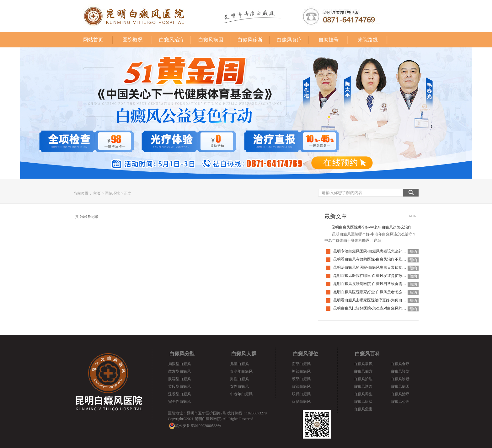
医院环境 (112, 193)
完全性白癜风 (179, 402)
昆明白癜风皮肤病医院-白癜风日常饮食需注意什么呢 (377, 284)
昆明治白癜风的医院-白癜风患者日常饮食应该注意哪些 (379, 267)
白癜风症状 (363, 402)
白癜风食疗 (289, 40)
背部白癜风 (301, 386)
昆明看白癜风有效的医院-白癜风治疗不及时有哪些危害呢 (381, 259)
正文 (128, 193)
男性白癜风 (239, 379)
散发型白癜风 (179, 371)
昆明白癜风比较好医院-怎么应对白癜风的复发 (372, 308)
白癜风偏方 (363, 371)
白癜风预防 (400, 371)
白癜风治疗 (172, 40)
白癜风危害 (363, 409)
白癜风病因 (211, 40)
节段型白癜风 (179, 386)
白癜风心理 (400, 402)
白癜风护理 (363, 379)
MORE (414, 216)
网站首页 (93, 40)
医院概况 (132, 40)
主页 (97, 193)
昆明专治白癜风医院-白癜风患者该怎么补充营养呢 (375, 251)
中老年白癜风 (241, 394)
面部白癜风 (301, 364)
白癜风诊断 (250, 40)
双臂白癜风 (301, 394)
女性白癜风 (239, 386)
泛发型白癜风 (179, 394)
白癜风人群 (244, 354)
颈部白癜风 (301, 379)
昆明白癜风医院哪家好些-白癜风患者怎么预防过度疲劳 (379, 292)
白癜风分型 (182, 354)
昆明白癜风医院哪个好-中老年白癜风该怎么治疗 (372, 227)
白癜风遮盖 (363, 386)
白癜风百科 (367, 354)
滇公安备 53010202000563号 (198, 426)
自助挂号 (329, 40)
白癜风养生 (363, 394)
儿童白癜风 (239, 364)
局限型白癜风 (179, 364)
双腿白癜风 (301, 402)
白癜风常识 (363, 364)
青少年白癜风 (241, 371)
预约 (413, 252)
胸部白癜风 (301, 371)
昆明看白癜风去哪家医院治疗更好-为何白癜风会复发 (377, 300)
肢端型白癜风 (179, 379)
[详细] (377, 240)
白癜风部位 (306, 354)
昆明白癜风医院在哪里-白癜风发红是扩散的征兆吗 (375, 276)
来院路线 (368, 40)
